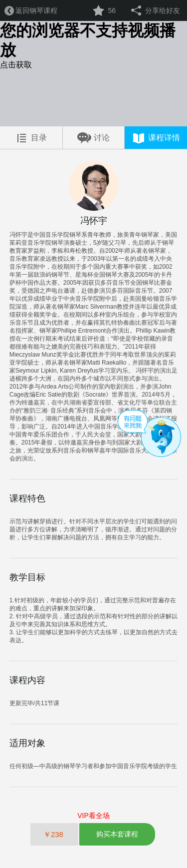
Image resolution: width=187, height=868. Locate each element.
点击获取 (16, 65)
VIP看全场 (93, 816)
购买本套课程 (117, 834)
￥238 (54, 834)
